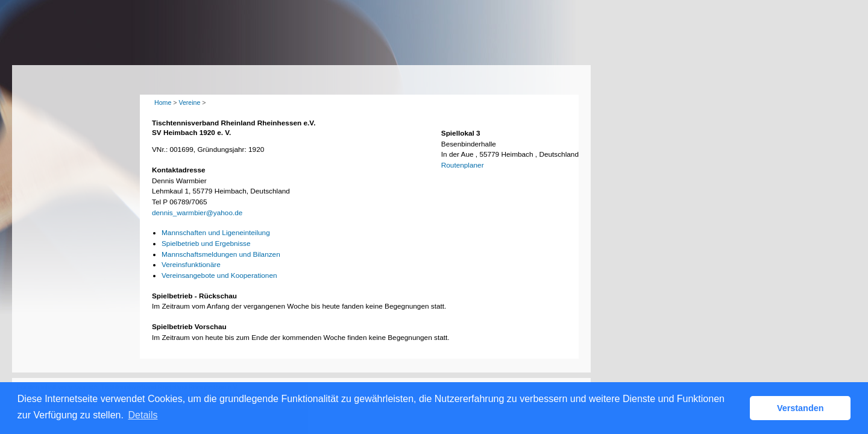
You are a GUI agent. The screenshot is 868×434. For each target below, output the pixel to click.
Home (163, 102)
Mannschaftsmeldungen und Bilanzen (221, 254)
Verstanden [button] (800, 408)
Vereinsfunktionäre (191, 265)
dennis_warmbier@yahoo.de (197, 213)
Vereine (189, 102)
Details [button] (143, 415)
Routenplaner (463, 165)
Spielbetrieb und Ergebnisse (206, 244)
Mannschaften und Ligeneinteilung (216, 233)
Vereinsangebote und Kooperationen (219, 275)
